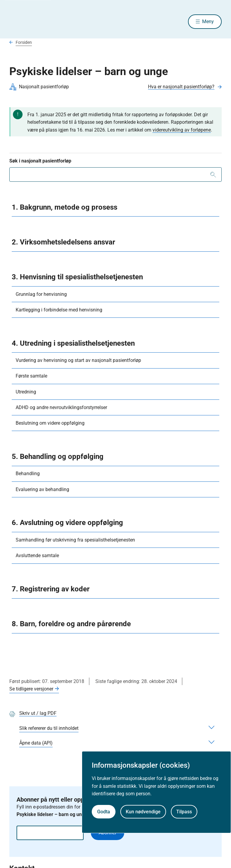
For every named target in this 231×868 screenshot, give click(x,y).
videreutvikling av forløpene (182, 131)
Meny (208, 22)
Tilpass (184, 812)
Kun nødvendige (143, 812)
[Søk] (213, 175)
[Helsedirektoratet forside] (53, 22)
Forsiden (24, 43)
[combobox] (116, 175)
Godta (104, 812)
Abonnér (108, 834)
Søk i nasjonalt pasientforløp (40, 161)
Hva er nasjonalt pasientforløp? (181, 87)
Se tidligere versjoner (31, 689)
